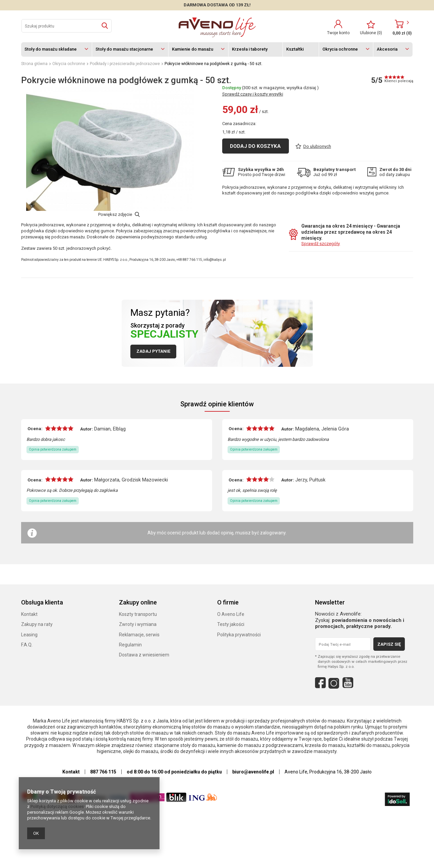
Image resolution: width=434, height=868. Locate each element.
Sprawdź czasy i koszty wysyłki (253, 131)
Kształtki (295, 49)
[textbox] (67, 26)
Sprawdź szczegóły (321, 245)
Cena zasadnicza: (239, 161)
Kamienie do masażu (193, 49)
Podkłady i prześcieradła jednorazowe (125, 64)
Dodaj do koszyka (255, 183)
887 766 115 (103, 773)
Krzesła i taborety (250, 49)
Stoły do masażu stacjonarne (124, 49)
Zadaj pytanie (153, 352)
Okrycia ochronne (340, 49)
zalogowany (273, 534)
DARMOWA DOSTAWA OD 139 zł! (217, 5)
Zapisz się (389, 645)
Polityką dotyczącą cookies (57, 806)
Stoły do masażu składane (51, 49)
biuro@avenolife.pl (253, 773)
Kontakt (71, 773)
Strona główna (34, 64)
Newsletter (330, 603)
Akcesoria (387, 49)
